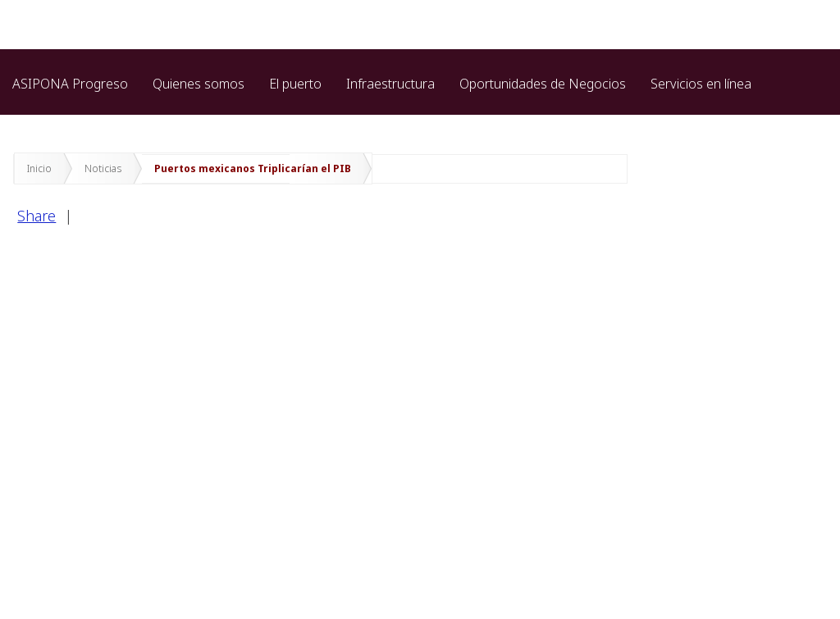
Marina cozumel (380, 121)
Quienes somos (199, 84)
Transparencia (54, 121)
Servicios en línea (701, 84)
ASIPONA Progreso (70, 84)
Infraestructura (390, 84)
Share (37, 216)
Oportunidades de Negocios (543, 84)
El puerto (295, 84)
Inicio (39, 168)
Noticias (103, 168)
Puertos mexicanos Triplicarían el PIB (253, 168)
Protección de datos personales (215, 121)
